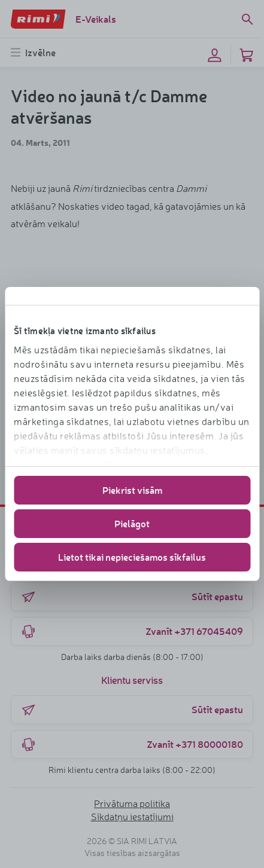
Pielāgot (132, 523)
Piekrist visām (132, 490)
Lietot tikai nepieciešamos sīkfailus (132, 557)
